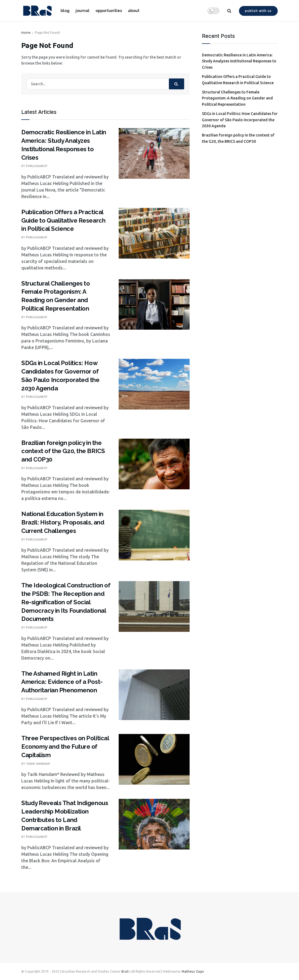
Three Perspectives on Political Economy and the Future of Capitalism (65, 747)
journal (83, 11)
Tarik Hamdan (38, 764)
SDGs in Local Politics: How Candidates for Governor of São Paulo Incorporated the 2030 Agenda (240, 120)
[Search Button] (177, 84)
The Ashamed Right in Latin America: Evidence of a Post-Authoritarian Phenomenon (62, 682)
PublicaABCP (37, 166)
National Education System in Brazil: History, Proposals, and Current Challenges (63, 522)
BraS (125, 971)
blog (65, 11)
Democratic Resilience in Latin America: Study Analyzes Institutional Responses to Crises (239, 61)
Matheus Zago (193, 971)
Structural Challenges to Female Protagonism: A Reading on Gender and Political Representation (237, 98)
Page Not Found (47, 33)
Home (26, 33)
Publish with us (258, 11)
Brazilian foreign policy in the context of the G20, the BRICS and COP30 (63, 451)
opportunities (109, 11)
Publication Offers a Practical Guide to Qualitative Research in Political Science (63, 220)
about (134, 11)
